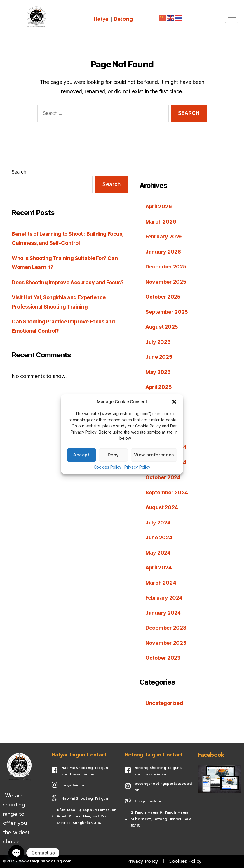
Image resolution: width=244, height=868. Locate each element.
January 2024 (163, 613)
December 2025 (166, 267)
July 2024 (158, 523)
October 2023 (163, 658)
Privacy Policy (137, 467)
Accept (81, 455)
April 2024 (159, 568)
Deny (113, 455)
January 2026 (163, 252)
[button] (174, 402)
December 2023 (166, 628)
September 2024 (167, 492)
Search (19, 172)
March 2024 (161, 583)
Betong (123, 19)
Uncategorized (164, 703)
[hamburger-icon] (232, 19)
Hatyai (101, 19)
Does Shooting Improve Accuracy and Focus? (68, 282)
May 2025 (158, 372)
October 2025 (163, 297)
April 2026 (159, 206)
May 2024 (158, 553)
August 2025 (162, 327)
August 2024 (162, 507)
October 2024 (163, 477)
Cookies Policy (108, 467)
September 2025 (167, 312)
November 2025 (166, 282)
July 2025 (158, 342)
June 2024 (159, 537)
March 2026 (161, 222)
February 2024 (164, 598)
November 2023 (166, 643)
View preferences (154, 455)
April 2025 (159, 387)
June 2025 (159, 357)
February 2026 (164, 237)
